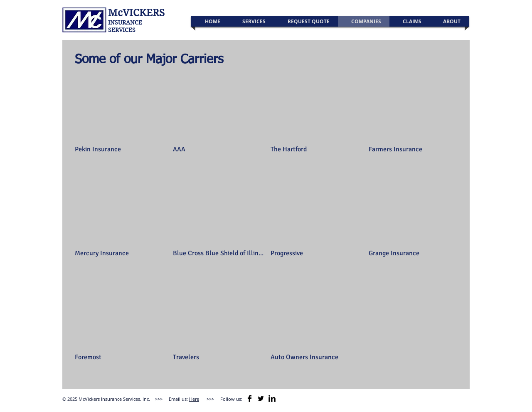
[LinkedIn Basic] (272, 398)
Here (194, 399)
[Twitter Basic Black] (261, 398)
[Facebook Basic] (250, 398)
